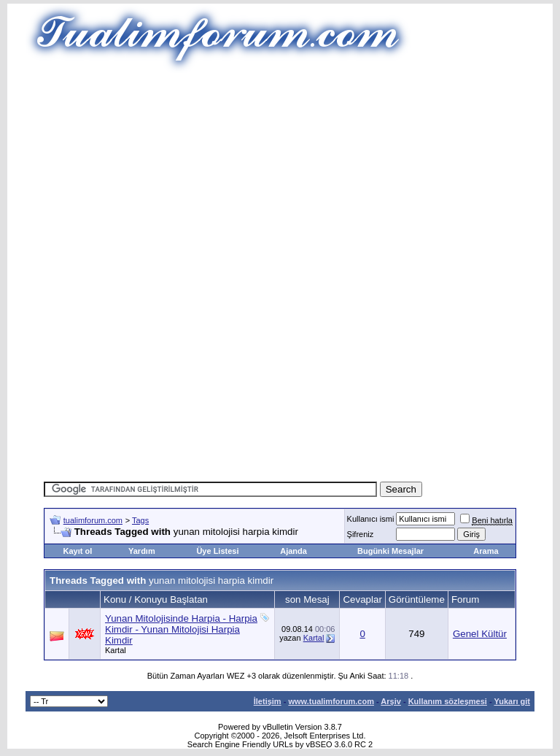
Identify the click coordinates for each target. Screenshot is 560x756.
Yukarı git (512, 701)
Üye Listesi (217, 551)
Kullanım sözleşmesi (448, 701)
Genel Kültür (480, 634)
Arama (486, 551)
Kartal (116, 650)
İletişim (268, 701)
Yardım (142, 551)
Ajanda (293, 551)
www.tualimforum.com (331, 701)
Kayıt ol (77, 551)
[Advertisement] (302, 175)
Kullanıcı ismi (371, 519)
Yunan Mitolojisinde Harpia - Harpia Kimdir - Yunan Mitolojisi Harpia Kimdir (181, 629)
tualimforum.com (93, 520)
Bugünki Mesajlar (390, 551)
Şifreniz (361, 534)
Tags (140, 520)
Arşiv (391, 701)
